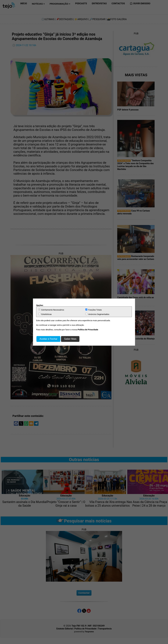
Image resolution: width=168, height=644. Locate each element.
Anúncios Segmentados (97, 314)
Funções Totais (94, 310)
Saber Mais (70, 339)
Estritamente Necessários (51, 310)
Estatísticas (45, 314)
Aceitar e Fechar (48, 339)
